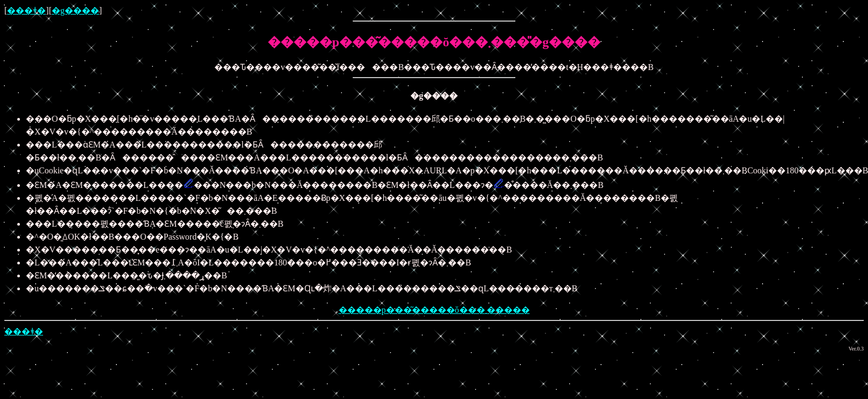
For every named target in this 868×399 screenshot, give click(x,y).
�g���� (75, 10)
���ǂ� (26, 10)
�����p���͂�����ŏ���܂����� (434, 310)
